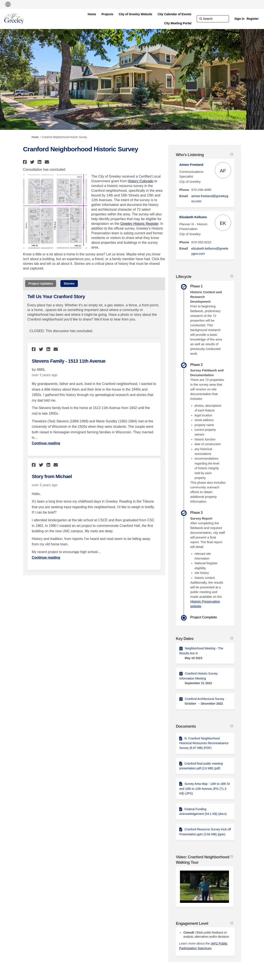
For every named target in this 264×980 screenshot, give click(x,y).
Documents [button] (205, 726)
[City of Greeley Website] (135, 14)
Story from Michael (52, 476)
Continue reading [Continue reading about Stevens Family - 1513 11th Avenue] (46, 443)
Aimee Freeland (191, 165)
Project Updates (41, 283)
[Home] (92, 14)
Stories (69, 283)
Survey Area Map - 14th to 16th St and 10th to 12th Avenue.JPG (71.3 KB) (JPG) (205, 789)
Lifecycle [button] (205, 277)
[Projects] (107, 14)
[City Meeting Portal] (178, 23)
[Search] (213, 19)
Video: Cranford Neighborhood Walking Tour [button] (205, 860)
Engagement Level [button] (205, 923)
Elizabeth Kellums (193, 217)
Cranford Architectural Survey (205, 699)
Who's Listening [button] (205, 155)
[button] (25, 162)
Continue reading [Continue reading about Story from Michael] (46, 557)
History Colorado (140, 181)
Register (253, 19)
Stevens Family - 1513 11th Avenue (69, 361)
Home (35, 137)
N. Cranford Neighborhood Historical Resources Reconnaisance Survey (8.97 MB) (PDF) (204, 743)
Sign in (239, 19)
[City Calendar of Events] (174, 14)
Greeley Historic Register (139, 224)
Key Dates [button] (205, 639)
